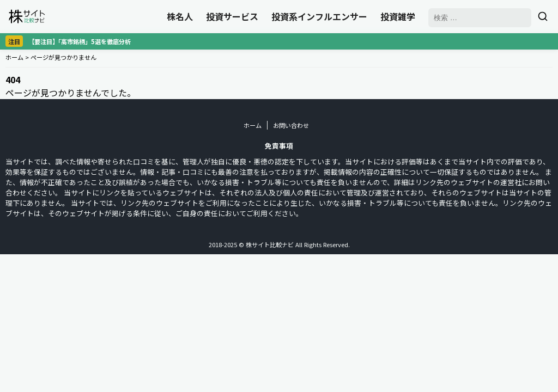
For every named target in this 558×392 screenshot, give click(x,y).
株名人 (180, 16)
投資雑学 (398, 16)
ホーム (14, 57)
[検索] (543, 16)
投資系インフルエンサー (319, 16)
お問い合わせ (291, 125)
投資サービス (232, 16)
